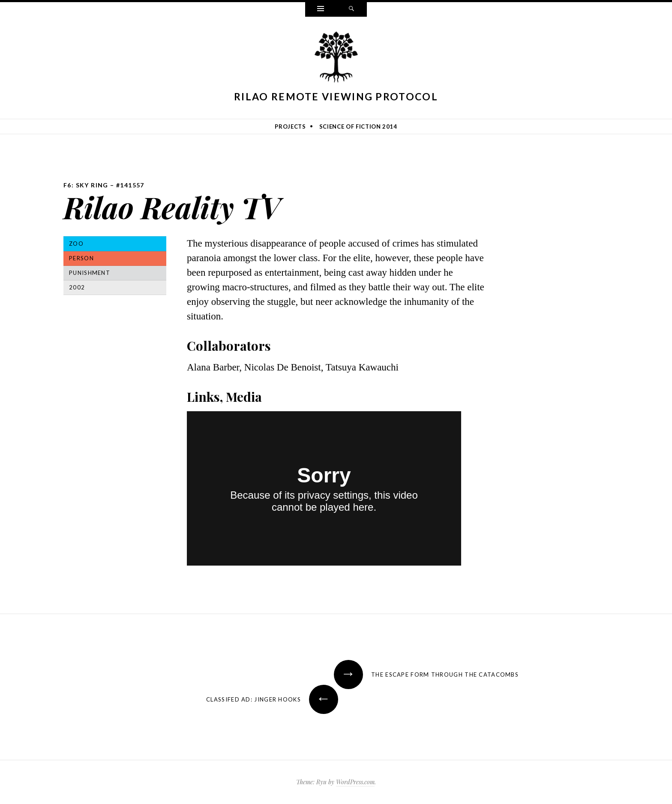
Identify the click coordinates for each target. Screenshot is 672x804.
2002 (77, 287)
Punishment (90, 273)
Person (81, 258)
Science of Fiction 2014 (358, 126)
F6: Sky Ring (86, 185)
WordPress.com (355, 782)
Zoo (76, 244)
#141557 (130, 185)
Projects (290, 126)
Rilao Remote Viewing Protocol (336, 96)
